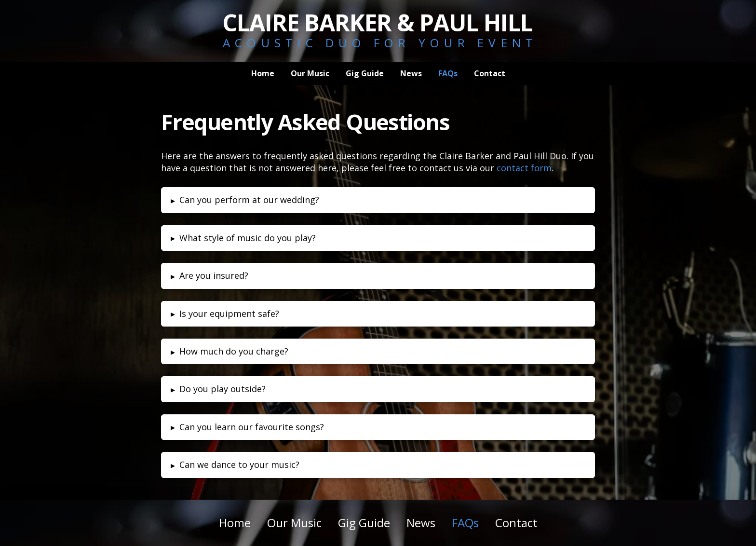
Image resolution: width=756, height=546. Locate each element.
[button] (378, 200)
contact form (524, 168)
